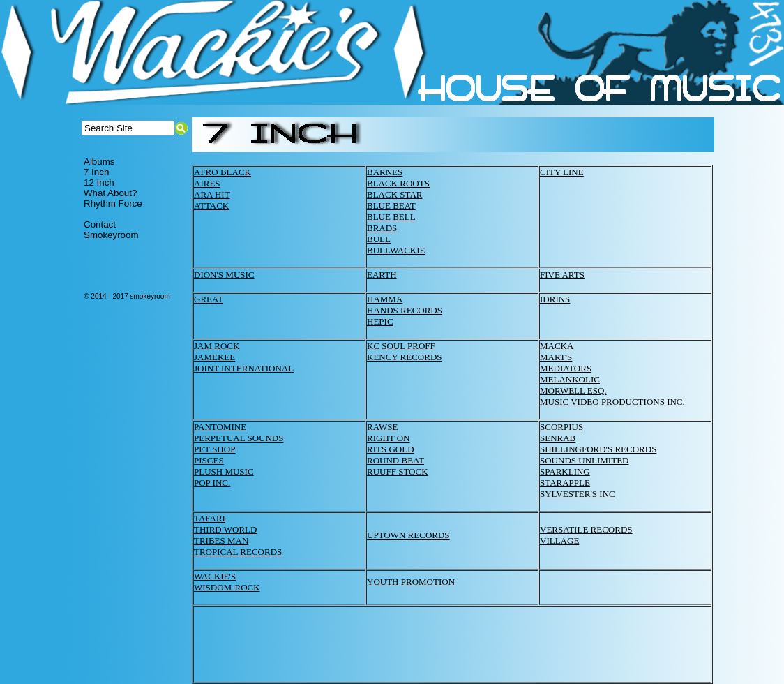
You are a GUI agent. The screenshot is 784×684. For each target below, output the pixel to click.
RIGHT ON (389, 438)
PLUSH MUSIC (224, 471)
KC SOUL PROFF (401, 346)
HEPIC (380, 321)
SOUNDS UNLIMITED (584, 460)
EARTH (382, 275)
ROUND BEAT (395, 460)
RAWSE (382, 427)
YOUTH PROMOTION (411, 582)
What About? (110, 193)
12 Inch (99, 183)
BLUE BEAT (391, 206)
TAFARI (210, 518)
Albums (99, 162)
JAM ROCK (217, 346)
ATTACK (211, 206)
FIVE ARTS (562, 275)
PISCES (209, 460)
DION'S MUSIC (224, 275)
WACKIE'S (215, 576)
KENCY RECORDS (405, 357)
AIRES (207, 183)
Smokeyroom (111, 235)
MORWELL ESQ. (573, 391)
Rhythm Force (113, 203)
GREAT (209, 299)
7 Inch (96, 172)
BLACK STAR (395, 194)
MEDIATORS (566, 368)
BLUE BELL (391, 217)
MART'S (556, 357)
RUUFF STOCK (398, 471)
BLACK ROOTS (398, 183)
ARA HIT (212, 194)
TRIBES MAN (221, 541)
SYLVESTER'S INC (578, 494)
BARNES (385, 172)
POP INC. (212, 483)
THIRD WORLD (225, 529)
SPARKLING (565, 471)
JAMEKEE (214, 357)
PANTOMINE (220, 427)
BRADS (382, 228)
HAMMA (385, 299)
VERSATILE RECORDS (586, 529)
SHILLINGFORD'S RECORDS (598, 449)
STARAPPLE (565, 483)
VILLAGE (559, 541)
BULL (379, 239)
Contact (100, 224)
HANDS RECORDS (405, 310)
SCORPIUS (561, 427)
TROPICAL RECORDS (238, 552)
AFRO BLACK (223, 172)
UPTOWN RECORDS (408, 535)
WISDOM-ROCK (227, 587)
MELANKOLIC (570, 379)
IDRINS (555, 299)
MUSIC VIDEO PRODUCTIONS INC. (612, 402)
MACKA (557, 346)
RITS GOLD (391, 449)
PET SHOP (214, 449)
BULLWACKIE (396, 250)
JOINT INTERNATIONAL (244, 368)
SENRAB (558, 438)
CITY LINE (562, 172)
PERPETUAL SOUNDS (239, 438)
